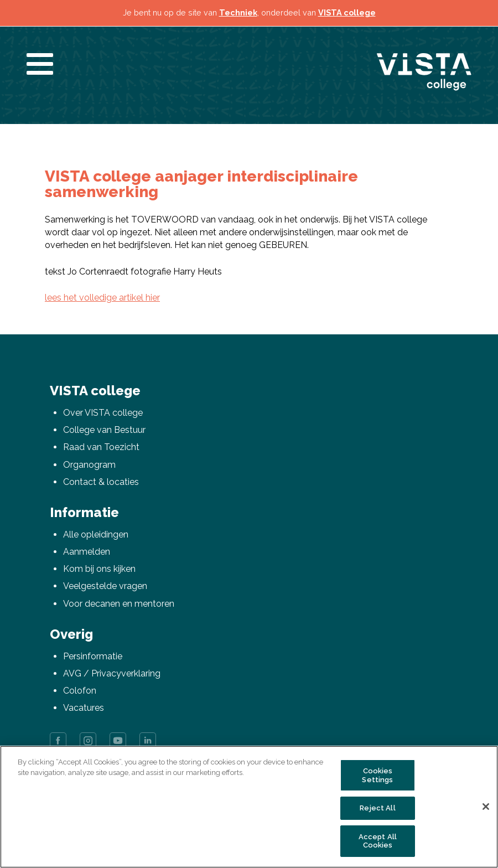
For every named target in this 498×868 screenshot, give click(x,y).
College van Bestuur (104, 430)
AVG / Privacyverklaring (112, 673)
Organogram (89, 465)
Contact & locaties (101, 482)
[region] (249, 807)
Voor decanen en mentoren (119, 604)
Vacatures (84, 708)
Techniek (238, 12)
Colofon (80, 691)
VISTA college (347, 12)
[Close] (486, 807)
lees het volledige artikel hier (102, 298)
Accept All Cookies (378, 841)
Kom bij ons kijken (99, 569)
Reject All (377, 808)
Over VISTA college (103, 413)
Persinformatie (93, 656)
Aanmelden (87, 552)
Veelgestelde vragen (105, 586)
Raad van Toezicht (101, 447)
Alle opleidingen (96, 534)
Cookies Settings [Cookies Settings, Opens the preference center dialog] (377, 775)
